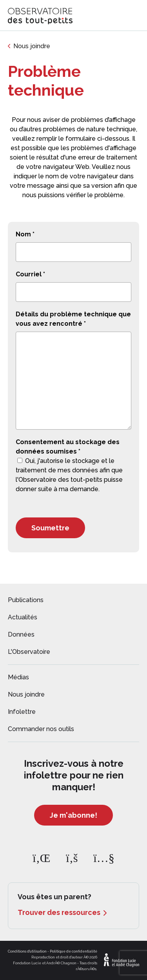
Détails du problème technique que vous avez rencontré (73, 319)
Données (21, 634)
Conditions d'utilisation (27, 951)
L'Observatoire (29, 652)
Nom (25, 234)
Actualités (23, 617)
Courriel (30, 274)
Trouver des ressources (59, 912)
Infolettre (22, 712)
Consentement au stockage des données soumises (68, 447)
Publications (26, 600)
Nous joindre (32, 46)
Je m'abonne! (73, 815)
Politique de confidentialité (73, 951)
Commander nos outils (41, 729)
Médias (18, 677)
